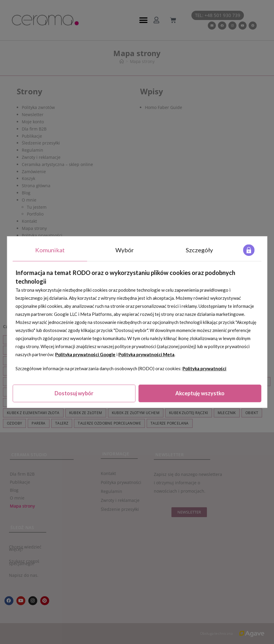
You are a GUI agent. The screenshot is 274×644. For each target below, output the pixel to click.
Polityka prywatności (204, 368)
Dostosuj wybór (74, 393)
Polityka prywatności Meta (146, 354)
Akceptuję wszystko (200, 393)
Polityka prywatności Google (85, 354)
